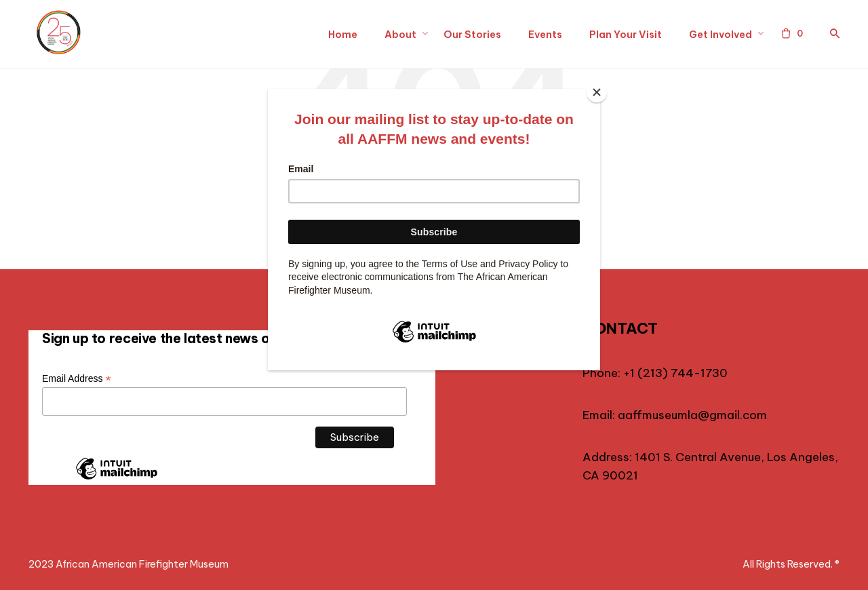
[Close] (597, 92)
